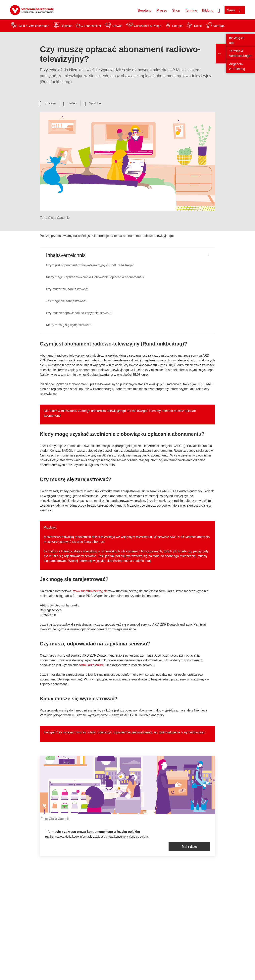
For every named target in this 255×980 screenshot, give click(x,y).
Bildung (208, 10)
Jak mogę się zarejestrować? (67, 301)
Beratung (145, 10)
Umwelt (117, 26)
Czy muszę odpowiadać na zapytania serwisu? (79, 313)
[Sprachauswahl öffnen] (92, 103)
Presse (162, 10)
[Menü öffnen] (235, 10)
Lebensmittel (92, 26)
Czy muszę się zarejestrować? (68, 289)
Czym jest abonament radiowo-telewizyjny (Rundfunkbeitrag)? (90, 265)
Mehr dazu (189, 847)
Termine (191, 10)
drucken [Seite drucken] (50, 103)
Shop (176, 10)
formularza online (92, 665)
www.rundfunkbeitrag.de (90, 591)
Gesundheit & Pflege (148, 26)
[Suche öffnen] (219, 10)
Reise (198, 26)
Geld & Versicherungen (34, 26)
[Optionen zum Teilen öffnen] (70, 103)
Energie (177, 26)
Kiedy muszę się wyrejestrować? (70, 325)
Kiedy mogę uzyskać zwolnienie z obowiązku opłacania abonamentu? (95, 277)
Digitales (67, 26)
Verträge (219, 26)
